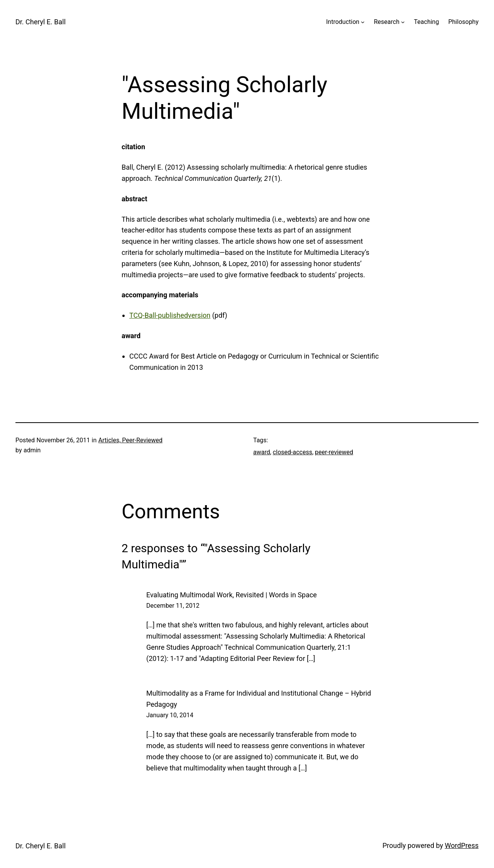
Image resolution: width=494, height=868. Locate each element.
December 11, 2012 (173, 606)
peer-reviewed (334, 452)
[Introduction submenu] (363, 22)
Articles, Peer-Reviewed (130, 440)
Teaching (427, 22)
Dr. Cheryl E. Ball (41, 22)
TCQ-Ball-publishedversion (170, 315)
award (262, 452)
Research (387, 22)
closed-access (293, 452)
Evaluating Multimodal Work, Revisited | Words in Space (232, 595)
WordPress (462, 845)
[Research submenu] (403, 22)
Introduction (343, 22)
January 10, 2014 (170, 715)
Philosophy (463, 22)
